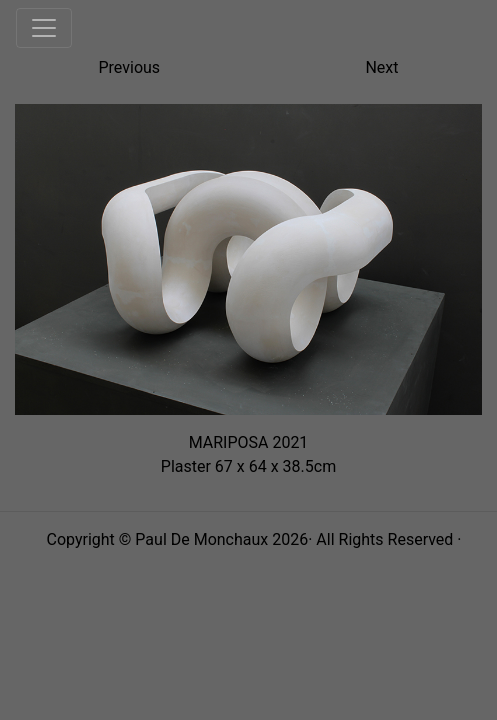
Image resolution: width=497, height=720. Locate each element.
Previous (130, 67)
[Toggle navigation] (44, 28)
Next (381, 67)
